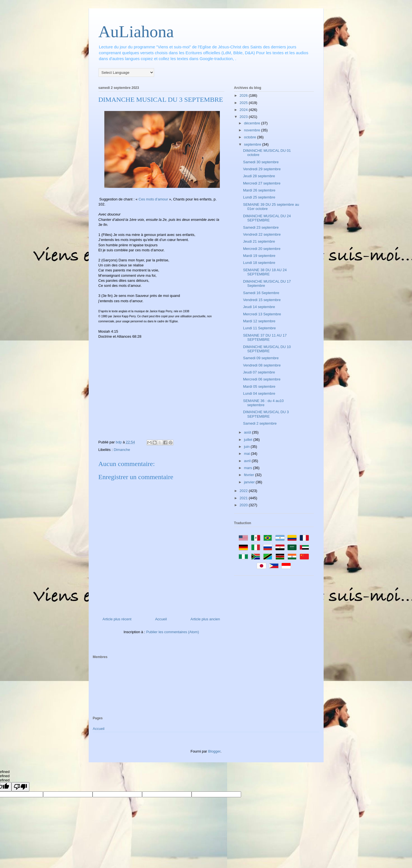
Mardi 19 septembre (259, 256)
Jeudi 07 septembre (259, 372)
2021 (244, 498)
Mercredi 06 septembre (262, 379)
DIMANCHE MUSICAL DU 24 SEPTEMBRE (267, 218)
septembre (253, 144)
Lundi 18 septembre (259, 263)
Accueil (161, 619)
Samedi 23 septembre (261, 227)
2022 (244, 491)
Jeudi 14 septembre (259, 307)
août (248, 432)
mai (247, 454)
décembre (252, 123)
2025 (244, 103)
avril (248, 461)
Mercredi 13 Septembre (262, 314)
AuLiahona (136, 32)
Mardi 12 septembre (259, 321)
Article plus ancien (205, 619)
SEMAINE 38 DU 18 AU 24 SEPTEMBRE (265, 272)
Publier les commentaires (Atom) (173, 632)
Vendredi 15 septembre (262, 300)
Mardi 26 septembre (259, 190)
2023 (244, 117)
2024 (244, 110)
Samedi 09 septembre (261, 358)
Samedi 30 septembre (261, 162)
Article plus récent (117, 619)
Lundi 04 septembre (259, 393)
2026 (244, 95)
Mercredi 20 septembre (262, 249)
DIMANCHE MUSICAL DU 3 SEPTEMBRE (266, 414)
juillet (249, 440)
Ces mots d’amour (153, 199)
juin (247, 447)
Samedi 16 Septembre (261, 293)
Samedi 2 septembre (260, 423)
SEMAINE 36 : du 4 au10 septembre (263, 403)
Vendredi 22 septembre (262, 234)
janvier (250, 482)
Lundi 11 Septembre (259, 328)
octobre (250, 137)
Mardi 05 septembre (259, 386)
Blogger (214, 751)
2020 (244, 505)
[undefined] (20, 787)
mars (249, 468)
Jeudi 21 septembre (259, 241)
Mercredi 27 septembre (262, 183)
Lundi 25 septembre (259, 197)
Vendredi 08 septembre (262, 365)
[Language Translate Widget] (126, 73)
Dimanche (122, 450)
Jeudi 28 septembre (259, 176)
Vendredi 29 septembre (262, 169)
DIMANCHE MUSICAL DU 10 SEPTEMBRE (267, 349)
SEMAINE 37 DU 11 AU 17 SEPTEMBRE (265, 338)
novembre (252, 130)
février (249, 475)
